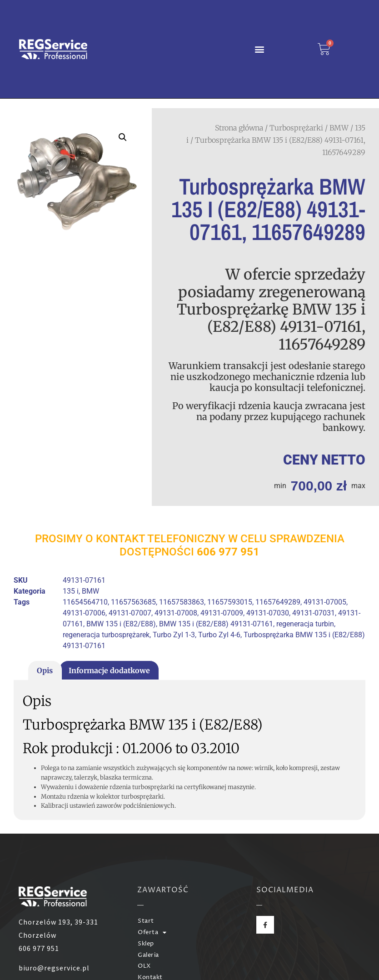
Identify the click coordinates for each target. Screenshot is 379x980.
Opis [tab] (45, 670)
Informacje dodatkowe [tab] (109, 670)
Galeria (148, 955)
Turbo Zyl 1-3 (174, 635)
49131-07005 (325, 602)
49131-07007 (130, 613)
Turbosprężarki (296, 128)
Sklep (146, 944)
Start (146, 921)
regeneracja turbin (305, 624)
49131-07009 (222, 613)
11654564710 (85, 602)
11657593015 (230, 602)
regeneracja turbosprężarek (106, 635)
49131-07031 (314, 613)
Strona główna (239, 128)
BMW (339, 128)
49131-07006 (84, 613)
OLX (144, 966)
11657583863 (182, 602)
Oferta (152, 933)
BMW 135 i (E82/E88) (121, 624)
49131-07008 (176, 613)
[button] (259, 49)
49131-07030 (268, 613)
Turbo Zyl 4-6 (219, 635)
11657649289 (278, 602)
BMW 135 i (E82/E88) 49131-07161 (216, 624)
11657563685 (133, 602)
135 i (71, 591)
